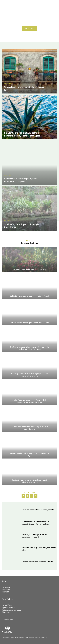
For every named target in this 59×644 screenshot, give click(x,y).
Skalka (7, 221)
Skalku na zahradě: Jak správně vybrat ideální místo (23, 226)
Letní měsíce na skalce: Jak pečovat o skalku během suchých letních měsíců (29, 401)
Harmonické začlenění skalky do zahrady (29, 269)
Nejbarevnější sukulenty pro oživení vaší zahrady (29, 323)
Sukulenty (8, 129)
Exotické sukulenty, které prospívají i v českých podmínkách (29, 428)
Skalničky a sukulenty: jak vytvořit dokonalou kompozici (21, 180)
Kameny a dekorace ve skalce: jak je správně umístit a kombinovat (29, 375)
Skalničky (8, 84)
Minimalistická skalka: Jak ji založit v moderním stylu (29, 455)
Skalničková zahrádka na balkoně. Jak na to (24, 88)
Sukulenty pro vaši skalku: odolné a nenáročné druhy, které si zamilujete (22, 134)
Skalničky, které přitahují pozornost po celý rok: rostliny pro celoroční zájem (29, 348)
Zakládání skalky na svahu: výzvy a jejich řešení (29, 296)
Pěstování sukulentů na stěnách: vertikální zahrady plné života (29, 481)
